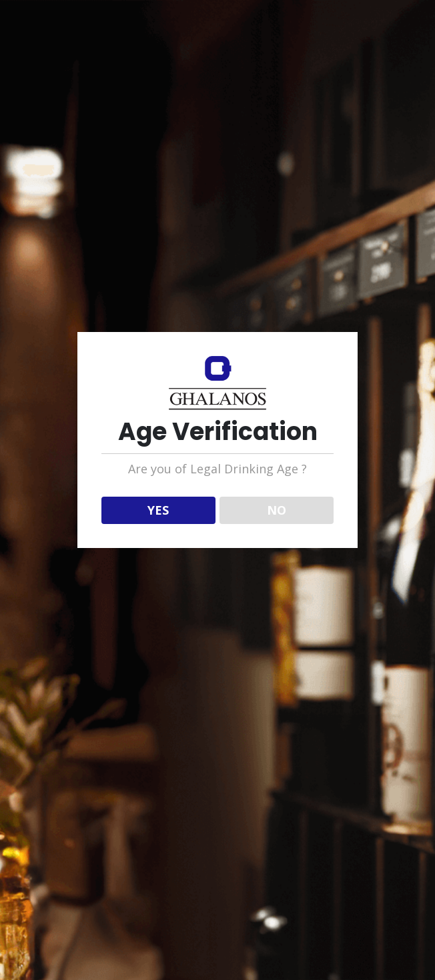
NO (277, 510)
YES (158, 510)
